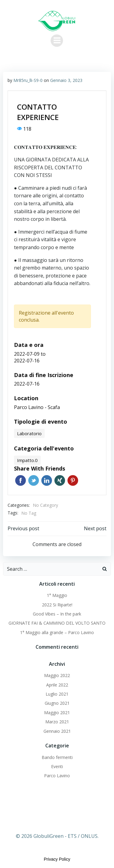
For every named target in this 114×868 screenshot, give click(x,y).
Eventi (57, 766)
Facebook (21, 480)
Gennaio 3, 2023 (66, 80)
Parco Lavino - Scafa (37, 407)
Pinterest (73, 480)
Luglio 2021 (57, 694)
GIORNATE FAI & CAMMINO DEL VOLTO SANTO (57, 623)
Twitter (34, 480)
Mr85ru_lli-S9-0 (28, 80)
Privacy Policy (57, 859)
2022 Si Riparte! (57, 605)
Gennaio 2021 (57, 731)
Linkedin (47, 480)
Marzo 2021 (57, 722)
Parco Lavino (57, 776)
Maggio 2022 (57, 675)
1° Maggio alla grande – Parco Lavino (57, 632)
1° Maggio (57, 595)
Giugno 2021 (57, 703)
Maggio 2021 (57, 713)
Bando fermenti (57, 757)
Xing (60, 480)
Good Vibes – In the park (57, 614)
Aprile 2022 (57, 685)
